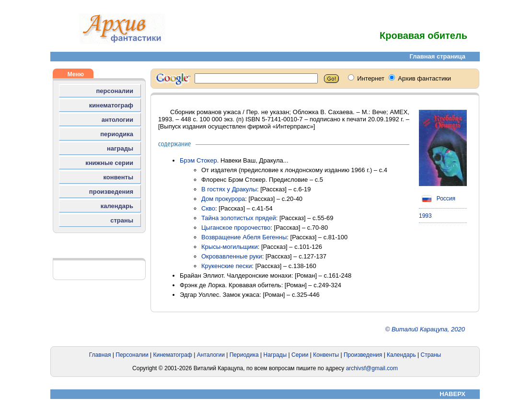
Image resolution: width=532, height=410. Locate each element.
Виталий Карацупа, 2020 (428, 329)
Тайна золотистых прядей (239, 218)
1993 (425, 216)
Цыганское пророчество (236, 228)
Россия (437, 199)
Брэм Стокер (198, 160)
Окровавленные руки (232, 256)
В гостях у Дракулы (229, 189)
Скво (208, 208)
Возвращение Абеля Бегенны (244, 237)
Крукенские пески (226, 266)
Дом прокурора (223, 199)
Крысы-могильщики (230, 247)
